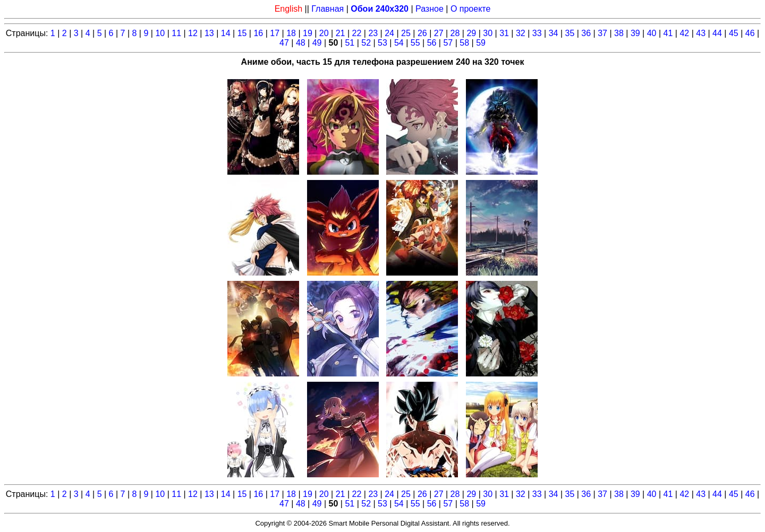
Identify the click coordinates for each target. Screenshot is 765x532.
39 (635, 33)
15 (242, 33)
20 (324, 33)
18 (291, 33)
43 (701, 33)
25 (406, 33)
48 (301, 43)
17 (275, 33)
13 (209, 33)
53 (382, 43)
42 (684, 33)
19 (308, 33)
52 (366, 43)
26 (422, 33)
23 (373, 33)
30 (488, 33)
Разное (430, 9)
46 (750, 33)
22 (357, 33)
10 (160, 33)
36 (586, 33)
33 (537, 33)
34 (554, 33)
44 (717, 33)
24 (389, 33)
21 (341, 33)
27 (439, 33)
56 (432, 43)
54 (399, 43)
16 (258, 33)
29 (471, 33)
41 (668, 33)
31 (504, 33)
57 (448, 43)
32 (521, 33)
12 (193, 33)
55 (415, 43)
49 (317, 43)
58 (464, 43)
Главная (328, 9)
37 (602, 33)
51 (350, 43)
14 (226, 33)
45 (734, 33)
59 (481, 43)
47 (284, 43)
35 (570, 33)
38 (619, 33)
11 (176, 33)
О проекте (470, 9)
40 (652, 33)
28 (455, 33)
